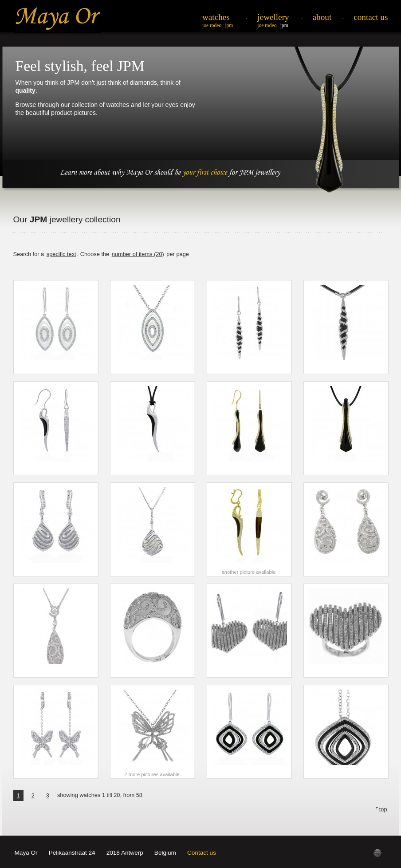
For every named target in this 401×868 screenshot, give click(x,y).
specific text (61, 254)
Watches (216, 17)
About (322, 17)
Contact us (202, 853)
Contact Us (371, 17)
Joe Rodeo (212, 25)
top (383, 809)
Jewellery (273, 17)
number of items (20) (138, 254)
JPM (229, 25)
